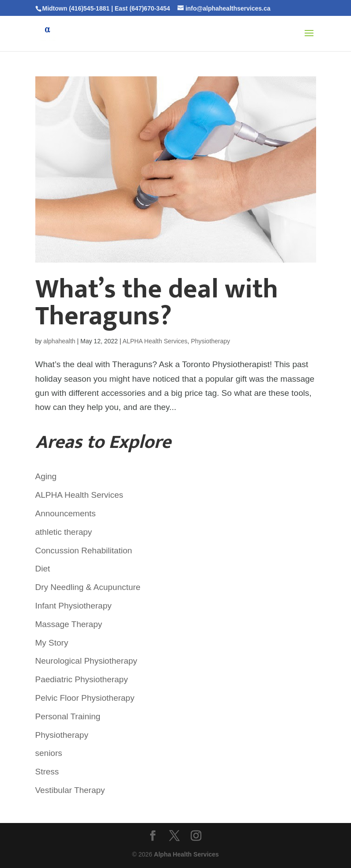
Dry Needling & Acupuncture (88, 587)
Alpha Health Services (187, 854)
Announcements (66, 513)
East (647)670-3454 (142, 8)
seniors (49, 753)
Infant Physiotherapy (74, 606)
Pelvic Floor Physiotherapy (85, 698)
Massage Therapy (69, 624)
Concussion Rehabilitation (84, 550)
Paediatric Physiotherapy (82, 679)
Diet (43, 569)
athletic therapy (64, 532)
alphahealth (59, 341)
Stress (47, 772)
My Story (52, 643)
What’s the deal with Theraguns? (157, 303)
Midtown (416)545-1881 (76, 8)
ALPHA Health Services (155, 341)
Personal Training (68, 716)
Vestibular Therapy (70, 790)
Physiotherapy (210, 341)
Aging (46, 476)
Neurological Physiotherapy (86, 661)
